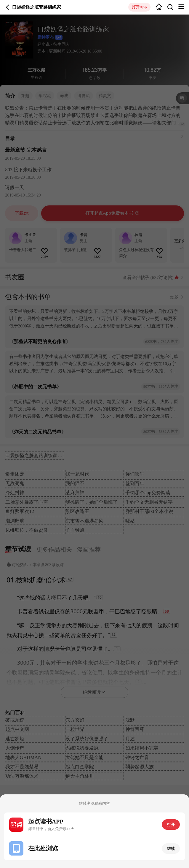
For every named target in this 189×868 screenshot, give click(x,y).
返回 (8, 7)
